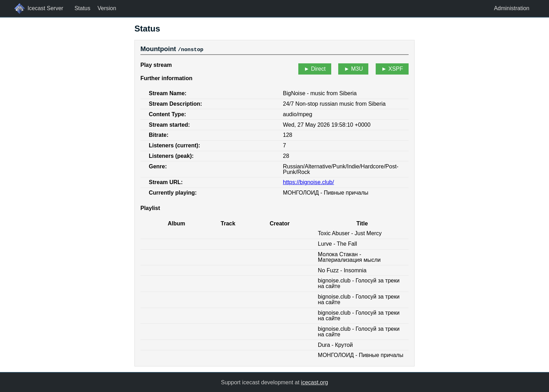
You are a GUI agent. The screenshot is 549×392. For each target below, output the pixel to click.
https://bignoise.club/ (308, 182)
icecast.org (315, 382)
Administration (512, 8)
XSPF (396, 69)
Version (107, 8)
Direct (318, 69)
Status (82, 8)
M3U (357, 69)
